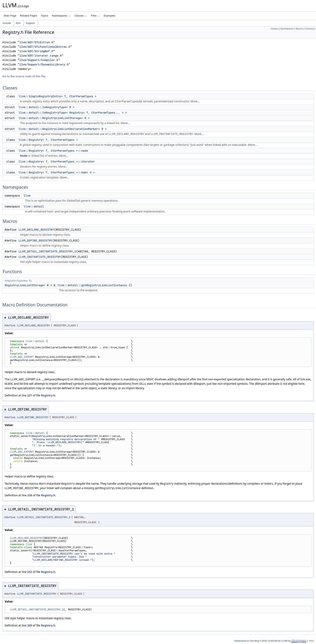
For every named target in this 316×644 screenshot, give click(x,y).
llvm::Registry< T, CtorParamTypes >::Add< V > (57, 172)
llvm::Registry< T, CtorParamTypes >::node (53, 151)
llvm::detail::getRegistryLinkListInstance (92, 285)
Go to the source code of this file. (24, 76)
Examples (110, 16)
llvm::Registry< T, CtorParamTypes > (48, 140)
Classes (81, 16)
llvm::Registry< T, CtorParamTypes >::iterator (57, 162)
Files (95, 16)
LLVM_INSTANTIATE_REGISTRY (40, 257)
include (7, 23)
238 (30, 495)
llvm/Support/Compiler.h (39, 60)
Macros (299, 29)
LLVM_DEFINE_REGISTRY (35, 241)
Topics (44, 16)
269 (30, 625)
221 (30, 395)
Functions (310, 29)
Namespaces (61, 16)
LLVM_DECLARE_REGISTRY (36, 230)
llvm (18, 23)
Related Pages (29, 16)
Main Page (10, 16)
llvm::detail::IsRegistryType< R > (46, 107)
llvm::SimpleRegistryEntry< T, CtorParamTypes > (57, 96)
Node (24, 156)
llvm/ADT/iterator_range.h (41, 56)
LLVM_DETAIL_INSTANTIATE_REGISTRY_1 (47, 251)
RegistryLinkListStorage (24, 285)
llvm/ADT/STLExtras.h (36, 42)
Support (30, 23)
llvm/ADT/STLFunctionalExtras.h (45, 47)
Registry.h (48, 395)
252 (30, 572)
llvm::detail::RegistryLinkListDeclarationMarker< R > (63, 129)
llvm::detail (34, 206)
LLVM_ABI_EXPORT (22, 357)
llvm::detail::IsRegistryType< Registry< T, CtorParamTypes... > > (73, 113)
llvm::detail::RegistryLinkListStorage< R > (54, 118)
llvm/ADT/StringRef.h (36, 51)
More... (195, 101)
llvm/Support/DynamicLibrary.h (44, 65)
